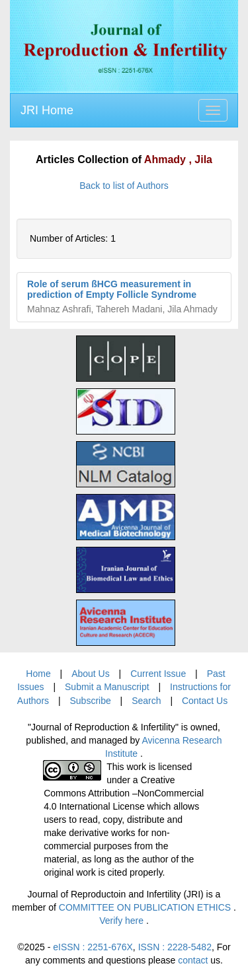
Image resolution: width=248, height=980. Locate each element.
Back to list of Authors (124, 186)
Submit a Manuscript (107, 687)
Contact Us (205, 701)
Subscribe (90, 701)
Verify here (123, 921)
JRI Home (47, 110)
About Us (91, 674)
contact (193, 960)
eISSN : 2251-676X (93, 947)
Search (146, 701)
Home (38, 674)
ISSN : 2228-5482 (175, 947)
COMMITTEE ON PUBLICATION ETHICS (146, 907)
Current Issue (158, 674)
